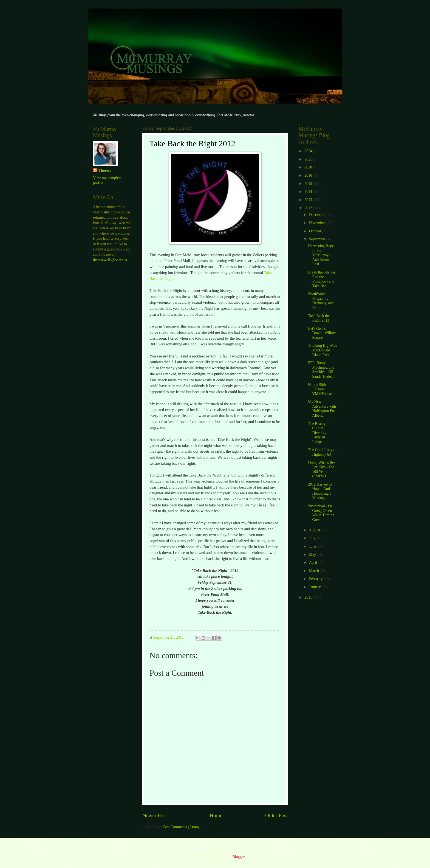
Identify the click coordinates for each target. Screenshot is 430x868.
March (314, 571)
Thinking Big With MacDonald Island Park (322, 350)
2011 (309, 597)
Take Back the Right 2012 (319, 318)
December (317, 215)
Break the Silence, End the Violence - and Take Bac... (322, 279)
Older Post (276, 815)
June (313, 546)
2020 (309, 167)
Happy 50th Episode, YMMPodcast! (321, 389)
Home (216, 815)
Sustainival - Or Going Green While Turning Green (321, 513)
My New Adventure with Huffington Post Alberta (322, 409)
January (315, 587)
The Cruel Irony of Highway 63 (322, 452)
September (318, 239)
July (313, 538)
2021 (309, 159)
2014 (309, 192)
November (318, 223)
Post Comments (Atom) (181, 827)
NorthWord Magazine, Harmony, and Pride (321, 301)
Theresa (105, 170)
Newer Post (155, 815)
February (316, 579)
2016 (309, 175)
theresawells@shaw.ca (110, 260)
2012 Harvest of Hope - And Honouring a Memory (320, 491)
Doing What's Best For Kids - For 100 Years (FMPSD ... (322, 470)
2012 (309, 208)
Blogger (238, 857)
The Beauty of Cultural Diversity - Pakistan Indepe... (319, 433)
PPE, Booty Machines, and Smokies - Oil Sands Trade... (321, 370)
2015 (309, 184)
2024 (309, 151)
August (315, 530)
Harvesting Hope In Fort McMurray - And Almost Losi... (321, 255)
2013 (309, 200)
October (316, 231)
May (313, 555)
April (314, 563)
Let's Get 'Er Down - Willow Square (322, 333)
